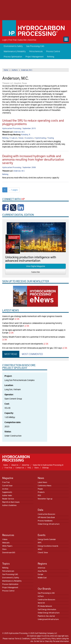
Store (37, 468)
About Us (15, 465)
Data (40, 510)
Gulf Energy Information (47, 609)
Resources (8, 535)
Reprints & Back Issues (11, 502)
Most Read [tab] (11, 354)
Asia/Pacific (42, 571)
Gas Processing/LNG (35, 46)
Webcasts (6, 543)
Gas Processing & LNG (46, 593)
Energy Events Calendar (47, 539)
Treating (51, 138)
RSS (39, 495)
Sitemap (45, 468)
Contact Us (20, 468)
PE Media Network (45, 606)
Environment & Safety (13, 46)
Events (42, 535)
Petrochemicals (36, 51)
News (41, 478)
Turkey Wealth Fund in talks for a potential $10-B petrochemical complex (34, 337)
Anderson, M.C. (27, 70)
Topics (6, 563)
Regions (42, 563)
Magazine (8, 478)
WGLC (40, 549)
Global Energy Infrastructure (49, 524)
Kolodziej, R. (26, 134)
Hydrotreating (41, 138)
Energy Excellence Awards (48, 546)
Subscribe (22, 40)
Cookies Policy (36, 638)
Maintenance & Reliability (15, 51)
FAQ (29, 468)
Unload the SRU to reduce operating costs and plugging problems (33, 122)
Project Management (35, 57)
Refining (51, 57)
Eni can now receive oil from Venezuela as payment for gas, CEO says (32, 348)
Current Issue (7, 486)
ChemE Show (43, 552)
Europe (40, 574)
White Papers (7, 546)
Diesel (21, 138)
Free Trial (12, 40)
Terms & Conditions (22, 638)
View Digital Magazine (36, 266)
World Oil (41, 603)
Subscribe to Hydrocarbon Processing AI (48, 465)
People (40, 489)
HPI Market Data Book (46, 517)
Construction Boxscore (46, 514)
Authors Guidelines (9, 505)
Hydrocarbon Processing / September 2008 (19, 167)
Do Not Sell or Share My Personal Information (51, 641)
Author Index (7, 495)
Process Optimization (13, 57)
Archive (5, 489)
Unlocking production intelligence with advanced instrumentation (31, 259)
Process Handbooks (45, 521)
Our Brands (44, 589)
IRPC (40, 543)
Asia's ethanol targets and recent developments (23, 344)
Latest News (42, 482)
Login (5, 40)
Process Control (53, 51)
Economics (29, 138)
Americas (41, 568)
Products (41, 492)
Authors (15, 70)
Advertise (32, 40)
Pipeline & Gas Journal (46, 616)
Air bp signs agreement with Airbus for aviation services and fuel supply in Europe (34, 331)
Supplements (7, 492)
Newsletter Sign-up (45, 499)
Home (6, 70)
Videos (5, 539)
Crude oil (13, 138)
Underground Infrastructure (48, 619)
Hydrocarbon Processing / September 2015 (19, 128)
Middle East (42, 578)
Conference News (44, 486)
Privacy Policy (51, 638)
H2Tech (41, 596)
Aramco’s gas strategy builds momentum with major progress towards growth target (32, 318)
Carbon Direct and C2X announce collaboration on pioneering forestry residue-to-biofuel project (32, 324)
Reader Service (8, 499)
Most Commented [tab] (32, 354)
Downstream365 (9, 552)
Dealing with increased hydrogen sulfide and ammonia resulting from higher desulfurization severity (33, 159)
